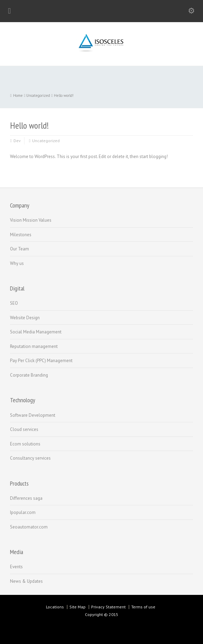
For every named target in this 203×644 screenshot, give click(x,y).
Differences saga (26, 498)
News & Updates (26, 581)
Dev (17, 141)
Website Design (25, 318)
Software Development (33, 415)
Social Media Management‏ (36, 332)
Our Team (20, 249)
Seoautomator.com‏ (29, 527)
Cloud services (24, 429)
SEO (14, 303)
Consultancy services (30, 458)
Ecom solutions (25, 444)
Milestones (21, 235)
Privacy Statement (108, 607)
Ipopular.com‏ (23, 512)
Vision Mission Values (31, 220)
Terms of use (143, 607)
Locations (55, 607)
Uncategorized (46, 141)
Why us (17, 263)
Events (16, 567)
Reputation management (34, 346)
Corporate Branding (29, 375)
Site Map (78, 607)
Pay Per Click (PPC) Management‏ (41, 361)
